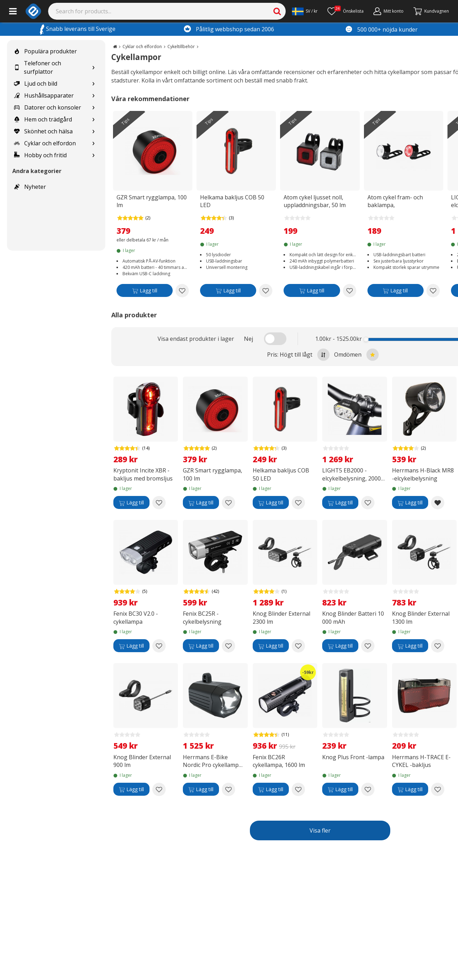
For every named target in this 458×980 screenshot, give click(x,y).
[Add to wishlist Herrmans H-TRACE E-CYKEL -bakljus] (438, 789)
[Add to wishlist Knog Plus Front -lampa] (368, 789)
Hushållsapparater (44, 95)
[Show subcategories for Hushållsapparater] (93, 96)
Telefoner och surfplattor (38, 67)
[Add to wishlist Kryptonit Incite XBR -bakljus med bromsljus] (159, 503)
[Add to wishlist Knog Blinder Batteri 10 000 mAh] (368, 646)
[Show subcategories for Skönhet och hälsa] (93, 131)
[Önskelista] (346, 11)
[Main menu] (13, 11)
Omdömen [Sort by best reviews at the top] (356, 355)
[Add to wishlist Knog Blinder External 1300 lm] (438, 646)
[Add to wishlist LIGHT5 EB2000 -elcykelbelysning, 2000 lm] (368, 503)
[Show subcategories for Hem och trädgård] (93, 120)
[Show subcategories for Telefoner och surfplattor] (93, 68)
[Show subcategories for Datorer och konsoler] (93, 108)
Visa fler (320, 830)
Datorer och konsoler (48, 107)
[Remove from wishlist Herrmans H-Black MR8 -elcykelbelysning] (438, 503)
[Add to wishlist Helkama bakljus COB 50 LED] (266, 291)
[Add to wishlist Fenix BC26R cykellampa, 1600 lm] (298, 789)
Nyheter (30, 187)
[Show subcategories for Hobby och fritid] (93, 155)
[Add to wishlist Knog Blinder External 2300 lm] (298, 646)
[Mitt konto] (389, 11)
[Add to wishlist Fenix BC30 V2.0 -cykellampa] (159, 646)
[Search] (167, 11)
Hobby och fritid (40, 155)
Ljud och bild (36, 84)
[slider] (366, 339)
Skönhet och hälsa (43, 131)
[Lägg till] (145, 292)
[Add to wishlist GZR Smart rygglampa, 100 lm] (182, 291)
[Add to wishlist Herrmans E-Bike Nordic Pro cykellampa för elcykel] (228, 789)
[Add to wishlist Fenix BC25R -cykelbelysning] (228, 646)
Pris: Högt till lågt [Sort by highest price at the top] (298, 355)
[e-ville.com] (33, 11)
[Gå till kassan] (431, 11)
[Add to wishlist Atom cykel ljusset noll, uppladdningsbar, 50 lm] (350, 291)
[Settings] (305, 11)
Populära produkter (45, 51)
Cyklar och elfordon (45, 143)
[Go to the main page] (115, 47)
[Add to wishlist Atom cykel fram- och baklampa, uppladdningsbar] (433, 291)
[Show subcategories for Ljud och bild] (93, 84)
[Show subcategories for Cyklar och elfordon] (93, 143)
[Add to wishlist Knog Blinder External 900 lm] (159, 789)
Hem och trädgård (43, 119)
